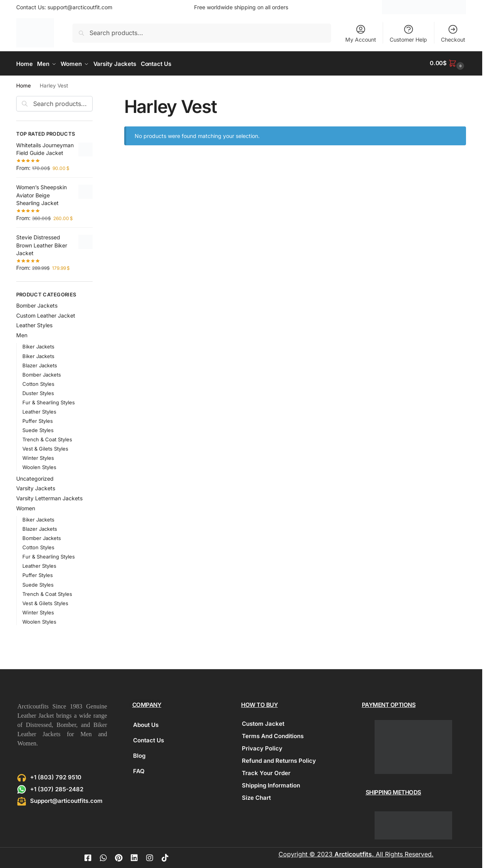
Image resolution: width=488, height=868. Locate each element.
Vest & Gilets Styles (45, 447)
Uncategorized (35, 477)
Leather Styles (34, 324)
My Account (361, 33)
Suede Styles (38, 429)
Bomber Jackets (37, 304)
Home (24, 84)
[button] (448, 63)
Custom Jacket (263, 722)
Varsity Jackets (36, 487)
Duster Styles (38, 392)
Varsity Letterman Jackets (49, 497)
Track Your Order (266, 772)
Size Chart (256, 797)
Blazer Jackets (40, 364)
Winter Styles (38, 457)
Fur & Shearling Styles (49, 401)
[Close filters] (95, 99)
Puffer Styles (38, 419)
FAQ (139, 770)
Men (22, 334)
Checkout (453, 33)
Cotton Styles (38, 382)
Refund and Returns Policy (279, 759)
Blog (139, 754)
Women (26, 507)
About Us (146, 724)
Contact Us (149, 739)
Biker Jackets (38, 345)
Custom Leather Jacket (46, 314)
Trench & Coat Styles (47, 438)
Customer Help (408, 33)
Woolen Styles (39, 466)
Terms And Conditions (273, 735)
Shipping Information (271, 784)
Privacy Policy (262, 747)
